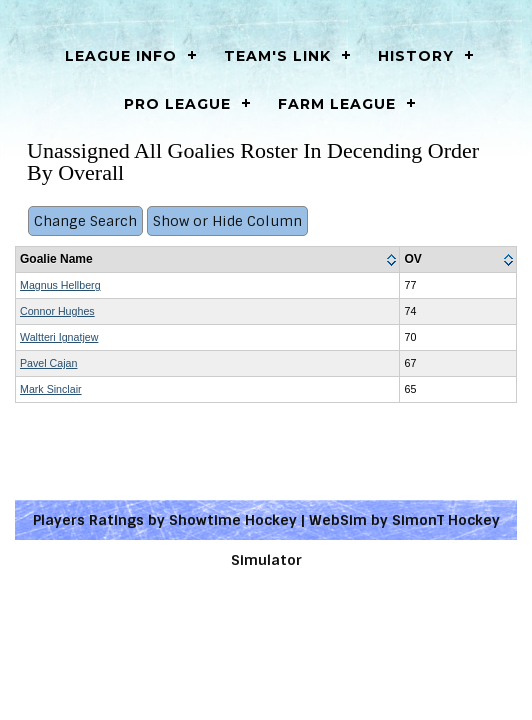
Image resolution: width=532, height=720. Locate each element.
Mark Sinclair (51, 389)
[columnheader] (208, 260)
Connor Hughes (57, 311)
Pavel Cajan (48, 363)
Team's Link (277, 56)
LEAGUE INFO (121, 56)
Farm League (337, 104)
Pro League (177, 104)
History (416, 56)
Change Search (85, 221)
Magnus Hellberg (60, 285)
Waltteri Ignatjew (59, 337)
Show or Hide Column (227, 221)
